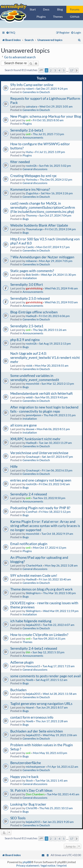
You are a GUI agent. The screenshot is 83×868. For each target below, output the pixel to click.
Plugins (41, 17)
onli (28, 120)
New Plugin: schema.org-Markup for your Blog (46, 116)
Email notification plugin (29, 544)
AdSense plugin (22, 662)
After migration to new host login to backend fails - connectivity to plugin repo (44, 409)
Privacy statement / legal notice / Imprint (41, 865)
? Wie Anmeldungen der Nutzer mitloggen (42, 257)
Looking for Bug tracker (28, 804)
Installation (30, 278)
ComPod (31, 512)
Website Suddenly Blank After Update (39, 225)
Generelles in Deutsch (36, 92)
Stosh (29, 780)
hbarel (30, 707)
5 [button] (64, 70)
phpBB (27, 862)
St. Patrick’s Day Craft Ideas (31, 790)
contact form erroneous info (32, 717)
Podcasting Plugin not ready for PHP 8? (40, 508)
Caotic (30, 247)
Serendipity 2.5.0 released (30, 298)
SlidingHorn (33, 593)
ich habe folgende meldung (31, 621)
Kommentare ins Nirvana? (30, 189)
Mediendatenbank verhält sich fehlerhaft (41, 393)
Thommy (31, 215)
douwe (30, 429)
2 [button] (51, 70)
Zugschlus (32, 193)
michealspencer (36, 767)
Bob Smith (32, 275)
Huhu (29, 152)
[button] (41, 70)
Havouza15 (33, 666)
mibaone (31, 261)
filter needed (20, 162)
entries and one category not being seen (41, 480)
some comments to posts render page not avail (46, 676)
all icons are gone (24, 425)
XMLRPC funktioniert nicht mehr (35, 439)
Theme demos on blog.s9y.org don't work (41, 589)
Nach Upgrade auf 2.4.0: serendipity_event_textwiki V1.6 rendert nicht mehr (45, 358)
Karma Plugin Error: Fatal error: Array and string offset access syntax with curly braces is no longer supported (45, 526)
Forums (75, 9)
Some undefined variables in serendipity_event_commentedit (35, 378)
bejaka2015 (33, 625)
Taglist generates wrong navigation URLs (41, 704)
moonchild (32, 383)
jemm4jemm (34, 415)
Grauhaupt (33, 457)
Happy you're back (24, 777)
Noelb (30, 680)
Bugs (26, 219)
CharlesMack (34, 565)
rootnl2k (31, 166)
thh (28, 652)
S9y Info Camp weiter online (32, 85)
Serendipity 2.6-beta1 (27, 130)
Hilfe (14, 466)
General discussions (35, 169)
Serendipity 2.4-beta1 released (34, 648)
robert (30, 88)
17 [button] (72, 70)
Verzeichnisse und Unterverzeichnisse (39, 453)
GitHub (75, 17)
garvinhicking (34, 288)
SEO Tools (18, 818)
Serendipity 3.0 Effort (27, 284)
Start (33, 9)
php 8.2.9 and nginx (25, 340)
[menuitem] (11, 32)
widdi (29, 397)
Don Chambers (35, 794)
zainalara (31, 106)
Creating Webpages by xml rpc (34, 176)
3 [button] (55, 70)
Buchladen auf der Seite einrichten (37, 731)
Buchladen (18, 690)
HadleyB (31, 316)
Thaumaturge (34, 229)
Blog (60, 9)
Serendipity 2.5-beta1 (27, 326)
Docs (46, 9)
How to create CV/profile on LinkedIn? (39, 635)
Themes (58, 17)
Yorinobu (32, 179)
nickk (29, 365)
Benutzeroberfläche (26, 763)
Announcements (33, 137)
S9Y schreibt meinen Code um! (34, 575)
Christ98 (31, 808)
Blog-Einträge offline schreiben (34, 312)
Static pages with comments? (32, 271)
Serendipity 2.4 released (29, 494)
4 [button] (59, 70)
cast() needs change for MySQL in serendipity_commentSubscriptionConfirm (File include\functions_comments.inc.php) (43, 207)
